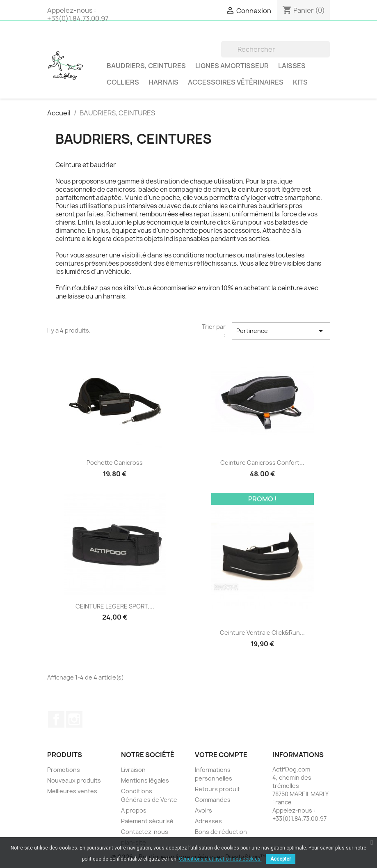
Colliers (123, 82)
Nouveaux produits (74, 780)
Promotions (64, 770)
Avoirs (203, 810)
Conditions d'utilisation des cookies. (220, 859)
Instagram (74, 719)
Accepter (281, 859)
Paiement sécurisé (147, 821)
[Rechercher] (275, 49)
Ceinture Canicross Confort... (262, 463)
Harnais (163, 82)
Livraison (133, 770)
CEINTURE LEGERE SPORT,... (115, 606)
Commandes (213, 800)
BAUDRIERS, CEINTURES (146, 66)
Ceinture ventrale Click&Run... (262, 633)
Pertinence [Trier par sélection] (281, 331)
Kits (300, 82)
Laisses (292, 66)
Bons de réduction (221, 832)
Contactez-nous (145, 832)
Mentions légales (145, 780)
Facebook (56, 719)
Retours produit (217, 789)
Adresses (208, 821)
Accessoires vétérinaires (236, 82)
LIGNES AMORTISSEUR (232, 66)
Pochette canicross (115, 463)
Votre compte (221, 755)
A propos (134, 810)
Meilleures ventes (72, 791)
